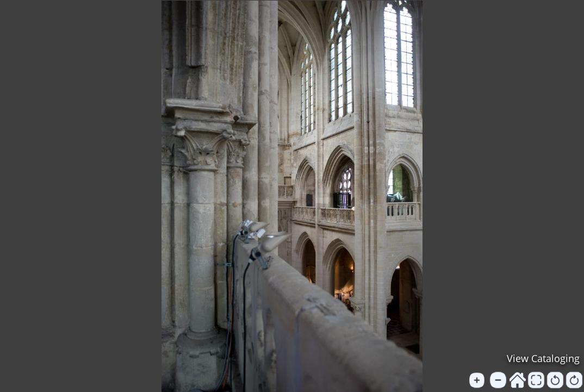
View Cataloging (543, 358)
